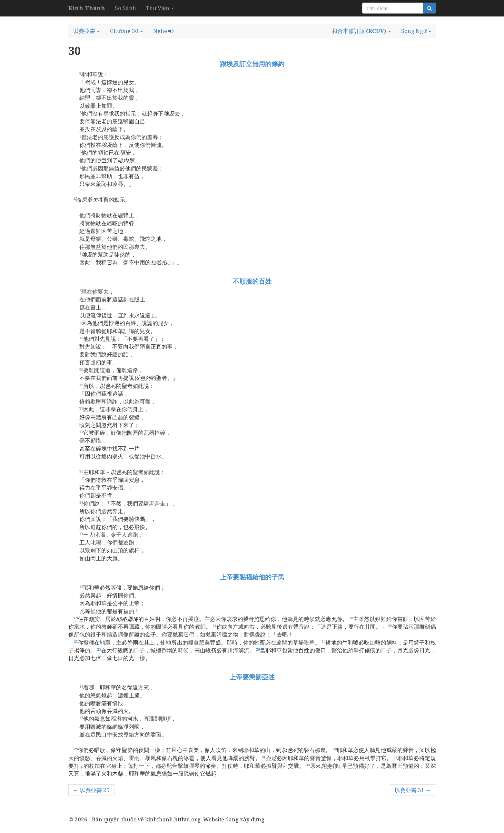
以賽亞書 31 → (413, 790)
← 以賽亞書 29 (91, 790)
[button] (86, 31)
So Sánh (125, 8)
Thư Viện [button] (160, 8)
